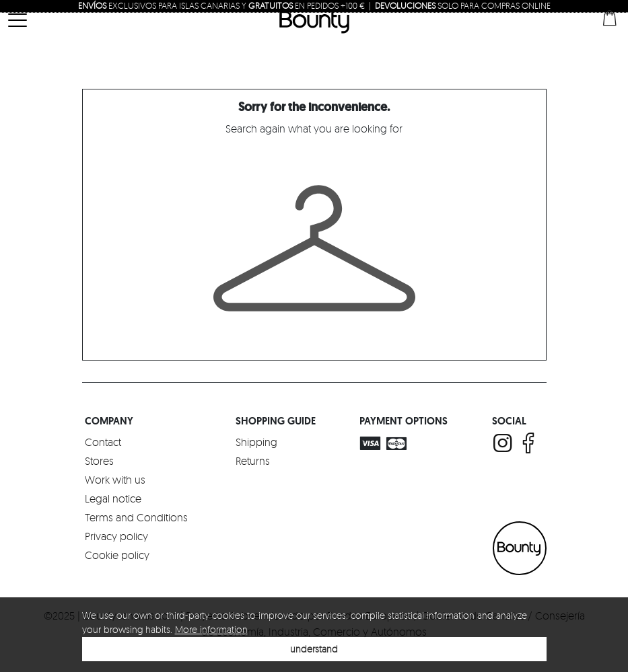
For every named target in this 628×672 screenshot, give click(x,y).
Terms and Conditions (136, 517)
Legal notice (113, 498)
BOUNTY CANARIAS (520, 548)
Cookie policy (117, 555)
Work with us (115, 480)
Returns (253, 461)
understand (314, 649)
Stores (99, 461)
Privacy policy (116, 536)
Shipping (256, 442)
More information (211, 629)
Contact (103, 442)
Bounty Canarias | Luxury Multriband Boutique (314, 21)
